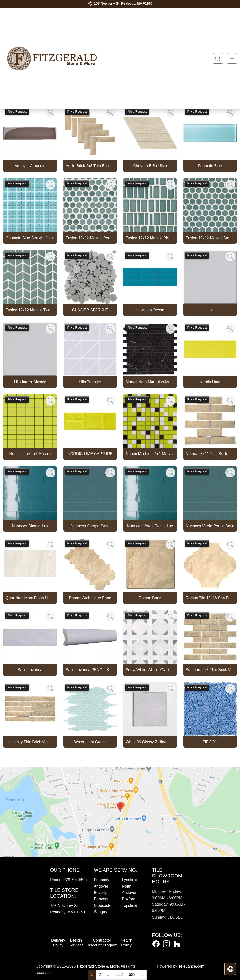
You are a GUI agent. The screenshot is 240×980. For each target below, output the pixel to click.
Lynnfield (130, 880)
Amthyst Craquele (30, 166)
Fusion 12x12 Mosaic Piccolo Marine (150, 238)
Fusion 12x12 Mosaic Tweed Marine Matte (30, 310)
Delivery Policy (58, 943)
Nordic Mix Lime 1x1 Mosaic (150, 454)
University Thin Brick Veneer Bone (30, 742)
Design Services (76, 943)
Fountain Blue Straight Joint (30, 238)
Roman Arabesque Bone (90, 598)
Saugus (100, 912)
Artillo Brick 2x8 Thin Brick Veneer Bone (90, 166)
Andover (101, 886)
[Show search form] (218, 58)
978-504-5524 (76, 880)
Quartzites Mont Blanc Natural (30, 598)
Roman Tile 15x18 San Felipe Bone (210, 598)
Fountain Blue (210, 166)
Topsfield (130, 906)
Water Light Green (90, 742)
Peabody (101, 880)
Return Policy (126, 943)
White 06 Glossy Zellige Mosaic (150, 742)
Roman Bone (150, 598)
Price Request (17, 111)
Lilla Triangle (90, 382)
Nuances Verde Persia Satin (210, 526)
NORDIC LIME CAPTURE (90, 454)
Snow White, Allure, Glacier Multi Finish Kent (150, 670)
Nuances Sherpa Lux (30, 526)
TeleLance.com (191, 966)
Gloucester (103, 906)
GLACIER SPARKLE (90, 310)
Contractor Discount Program (102, 943)
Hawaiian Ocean (150, 310)
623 (132, 975)
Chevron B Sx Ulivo (150, 166)
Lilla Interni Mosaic (30, 382)
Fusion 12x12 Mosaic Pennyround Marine (90, 238)
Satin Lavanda (30, 670)
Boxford (129, 899)
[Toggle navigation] (232, 58)
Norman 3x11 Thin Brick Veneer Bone (210, 454)
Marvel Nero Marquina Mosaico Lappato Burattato (150, 382)
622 (120, 975)
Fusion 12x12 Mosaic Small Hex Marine (210, 238)
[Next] (142, 975)
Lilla (210, 310)
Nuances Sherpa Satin (90, 526)
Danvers (101, 899)
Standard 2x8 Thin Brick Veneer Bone (210, 670)
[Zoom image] (50, 113)
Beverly (100, 893)
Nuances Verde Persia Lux (150, 526)
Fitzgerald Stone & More (98, 966)
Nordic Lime (210, 382)
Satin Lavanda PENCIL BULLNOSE (90, 670)
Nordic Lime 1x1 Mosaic (30, 454)
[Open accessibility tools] (230, 969)
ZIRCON (210, 742)
